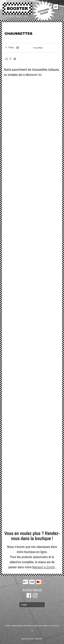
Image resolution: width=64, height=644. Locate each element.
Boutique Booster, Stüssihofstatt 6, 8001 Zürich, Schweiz (30, 626)
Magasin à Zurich (44, 567)
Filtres (11, 48)
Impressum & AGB (27, 639)
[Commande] (46, 48)
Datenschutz (39, 639)
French (24, 605)
